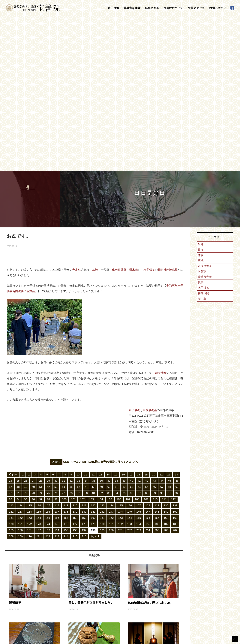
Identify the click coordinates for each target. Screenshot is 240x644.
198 (93, 376)
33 (79, 326)
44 (162, 326)
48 (18, 332)
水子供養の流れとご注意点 (56, 577)
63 (132, 332)
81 (94, 338)
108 (137, 345)
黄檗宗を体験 (46, 583)
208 (11, 382)
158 (75, 363)
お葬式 (97, 581)
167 (157, 363)
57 (86, 332)
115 (30, 351)
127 (139, 351)
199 (102, 376)
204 (148, 376)
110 (155, 345)
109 (146, 345)
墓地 (95, 115)
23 (176, 320)
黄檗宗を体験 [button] (132, 8)
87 (139, 338)
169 (175, 363)
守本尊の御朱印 (50, 591)
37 (109, 326)
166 (148, 363)
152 (21, 363)
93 (10, 345)
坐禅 (201, 90)
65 (147, 332)
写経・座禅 (48, 594)
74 (41, 338)
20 (154, 320)
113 (11, 351)
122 (93, 351)
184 (139, 369)
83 (109, 338)
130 (166, 351)
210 (30, 382)
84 (116, 338)
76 (56, 338)
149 (166, 357)
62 (124, 332)
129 (157, 351)
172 (30, 369)
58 (94, 332)
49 (26, 332)
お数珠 (202, 117)
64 (139, 332)
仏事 (201, 128)
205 (157, 376)
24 (10, 326)
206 (166, 376)
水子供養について (52, 573)
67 (162, 332)
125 (120, 351)
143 (111, 357)
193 (48, 376)
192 (39, 376)
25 (18, 326)
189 (11, 376)
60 (109, 332)
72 (26, 338)
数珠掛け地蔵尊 (168, 115)
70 (10, 338)
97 (41, 345)
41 (139, 326)
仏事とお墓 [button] (152, 8)
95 (26, 345)
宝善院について (141, 570)
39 (124, 326)
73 (33, 338)
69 (177, 332)
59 (101, 332)
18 (138, 320)
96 (33, 345)
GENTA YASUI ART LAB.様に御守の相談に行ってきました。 (95, 307)
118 (57, 351)
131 (175, 351)
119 (66, 351)
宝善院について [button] (173, 8)
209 (21, 382)
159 (84, 363)
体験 (201, 100)
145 (130, 357)
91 (169, 338)
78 (71, 338)
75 (48, 338)
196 (75, 376)
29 (48, 326)
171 (21, 369)
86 (132, 338)
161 (102, 363)
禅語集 (140, 585)
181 (111, 369)
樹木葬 (133, 115)
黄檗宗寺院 (205, 122)
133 (21, 357)
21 (161, 320)
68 (169, 332)
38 (116, 326)
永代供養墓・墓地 (103, 577)
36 (101, 326)
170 (11, 369)
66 (154, 332)
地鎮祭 (97, 585)
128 (148, 351)
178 (84, 369)
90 (162, 338)
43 (154, 326)
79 (79, 338)
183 (130, 369)
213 (57, 382)
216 (84, 382)
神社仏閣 (203, 139)
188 (175, 369)
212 (48, 382)
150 (175, 357)
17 (131, 320)
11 (85, 320)
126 (130, 351)
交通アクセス (196, 8)
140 (84, 357)
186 (157, 369)
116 (39, 351)
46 (177, 326)
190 (21, 376)
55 (71, 332)
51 (41, 332)
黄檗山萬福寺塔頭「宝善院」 (151, 573)
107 (128, 345)
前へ (13, 320)
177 (75, 369)
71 (18, 338)
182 (120, 369)
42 (147, 326)
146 (139, 357)
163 (120, 363)
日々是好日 (192, 573)
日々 (201, 95)
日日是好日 (21, 544)
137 (57, 357)
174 (48, 369)
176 (66, 369)
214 (66, 382)
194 (57, 376)
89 (154, 338)
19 (146, 320)
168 (166, 363)
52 (48, 332)
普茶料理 (47, 598)
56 (79, 332)
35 (94, 326)
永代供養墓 (119, 115)
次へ (95, 382)
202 (130, 376)
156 (57, 363)
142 (102, 357)
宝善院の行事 (143, 581)
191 (30, 376)
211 (39, 382)
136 (48, 357)
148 (157, 357)
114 (21, 351)
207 (175, 376)
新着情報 (161, 218)
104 (101, 345)
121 (84, 351)
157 (66, 363)
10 (78, 320)
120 (75, 351)
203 (139, 376)
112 (174, 345)
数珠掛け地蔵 (49, 587)
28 (41, 326)
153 (30, 363)
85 (124, 338)
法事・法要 (100, 573)
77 (63, 338)
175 (57, 369)
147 (148, 357)
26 (26, 326)
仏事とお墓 (96, 570)
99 (56, 345)
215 (75, 382)
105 (110, 345)
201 (120, 376)
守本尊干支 (142, 577)
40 (132, 326)
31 (63, 326)
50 (33, 332)
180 (102, 369)
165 (139, 363)
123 (102, 351)
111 (164, 345)
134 (30, 357)
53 (56, 332)
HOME (8, 544)
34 (86, 326)
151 (11, 363)
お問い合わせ (217, 8)
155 (48, 363)
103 (92, 345)
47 (10, 332)
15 (116, 320)
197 (84, 376)
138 (66, 357)
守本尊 (77, 115)
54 (63, 332)
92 (177, 338)
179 (93, 369)
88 (147, 338)
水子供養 (149, 115)
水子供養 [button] (113, 8)
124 (111, 351)
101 (73, 345)
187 (166, 369)
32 (71, 326)
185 (148, 369)
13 (101, 320)
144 (120, 357)
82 (101, 338)
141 (93, 357)
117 (48, 351)
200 (111, 376)
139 (75, 357)
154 (39, 363)
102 (82, 345)
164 (130, 363)
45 (169, 326)
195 (66, 376)
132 (11, 357)
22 (169, 320)
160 (93, 363)
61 (116, 332)
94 (18, 345)
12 (93, 320)
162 (111, 363)
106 (119, 345)
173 (39, 369)
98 (48, 345)
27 (33, 326)
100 (64, 345)
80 (86, 338)
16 (123, 320)
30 (56, 326)
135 (39, 357)
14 (108, 320)
